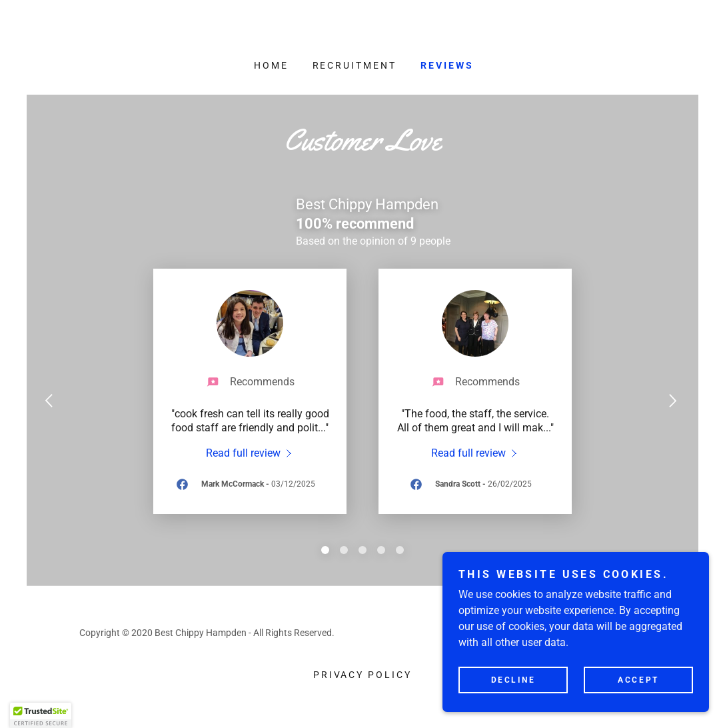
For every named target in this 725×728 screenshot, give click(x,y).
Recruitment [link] (355, 65)
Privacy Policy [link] (363, 675)
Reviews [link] (447, 65)
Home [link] (271, 65)
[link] (250, 453)
